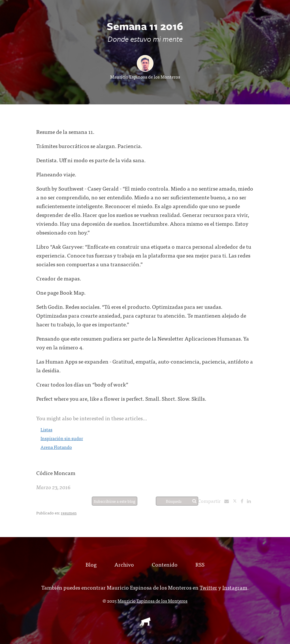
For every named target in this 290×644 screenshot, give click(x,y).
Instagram (235, 587)
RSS (200, 564)
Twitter (208, 587)
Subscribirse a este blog (115, 501)
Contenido (165, 564)
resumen (69, 513)
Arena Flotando (56, 447)
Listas (46, 429)
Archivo (124, 564)
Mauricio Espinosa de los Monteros (145, 77)
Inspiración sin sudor (62, 438)
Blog (91, 564)
